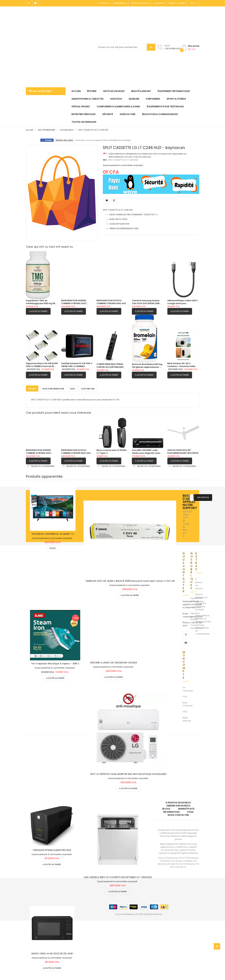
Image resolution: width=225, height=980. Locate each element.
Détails (32, 388)
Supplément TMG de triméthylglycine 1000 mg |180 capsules (41, 302)
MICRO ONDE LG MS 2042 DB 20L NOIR (52, 953)
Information (171, 811)
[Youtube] (35, 3)
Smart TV (182, 866)
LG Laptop (172, 852)
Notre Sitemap (187, 718)
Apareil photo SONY (177, 832)
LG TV (184, 857)
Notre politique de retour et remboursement (203, 618)
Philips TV (191, 860)
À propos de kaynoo (178, 802)
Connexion (159, 3)
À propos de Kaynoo (199, 583)
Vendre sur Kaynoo (140, 3)
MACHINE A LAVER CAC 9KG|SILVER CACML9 (114, 662)
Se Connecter (188, 688)
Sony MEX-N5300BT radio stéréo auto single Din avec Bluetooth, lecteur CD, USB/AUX (146, 451)
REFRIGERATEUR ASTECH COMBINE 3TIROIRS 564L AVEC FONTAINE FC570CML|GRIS (112, 302)
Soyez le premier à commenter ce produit (123, 165)
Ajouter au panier (38, 311)
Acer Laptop (180, 843)
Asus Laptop (180, 849)
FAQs (185, 711)
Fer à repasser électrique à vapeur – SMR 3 (55, 663)
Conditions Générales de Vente (201, 606)
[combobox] (126, 47)
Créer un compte (177, 3)
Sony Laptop (189, 846)
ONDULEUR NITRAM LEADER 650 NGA (52, 849)
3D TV (173, 866)
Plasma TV (193, 863)
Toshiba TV (180, 860)
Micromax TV (164, 863)
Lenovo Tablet (175, 846)
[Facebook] (29, 3)
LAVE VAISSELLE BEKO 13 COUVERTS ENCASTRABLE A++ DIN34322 (118, 877)
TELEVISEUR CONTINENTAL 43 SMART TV (53, 533)
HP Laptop (183, 852)
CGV (185, 696)
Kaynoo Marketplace (201, 595)
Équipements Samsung (170, 829)
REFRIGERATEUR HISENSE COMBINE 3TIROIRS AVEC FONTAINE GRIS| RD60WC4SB (76, 302)
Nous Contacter (188, 703)
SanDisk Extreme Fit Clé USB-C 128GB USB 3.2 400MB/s (77, 365)
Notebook (193, 852)
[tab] (32, 388)
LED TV (175, 863)
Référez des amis (64, 140)
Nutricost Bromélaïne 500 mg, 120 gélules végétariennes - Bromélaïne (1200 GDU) (147, 366)
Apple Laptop (166, 843)
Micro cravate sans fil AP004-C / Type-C (112, 451)
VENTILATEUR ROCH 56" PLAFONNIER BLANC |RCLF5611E (183, 451)
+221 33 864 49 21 (173, 49)
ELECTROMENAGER (46, 130)
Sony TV (162, 857)
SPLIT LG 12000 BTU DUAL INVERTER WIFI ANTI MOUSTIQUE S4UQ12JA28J (128, 773)
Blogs (166, 808)
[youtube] (186, 642)
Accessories (167, 849)
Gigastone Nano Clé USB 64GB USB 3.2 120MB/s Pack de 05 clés (42, 365)
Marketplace (120, 3)
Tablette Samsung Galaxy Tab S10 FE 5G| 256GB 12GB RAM (146, 302)
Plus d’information (53, 388)
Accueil (29, 130)
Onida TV (168, 860)
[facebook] (186, 634)
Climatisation (67, 130)
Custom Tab (88, 388)
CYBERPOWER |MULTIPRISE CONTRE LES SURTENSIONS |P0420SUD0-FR (110, 366)
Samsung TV (174, 857)
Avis (72, 388)
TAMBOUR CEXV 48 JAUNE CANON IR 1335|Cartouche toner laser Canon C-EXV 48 (130, 580)
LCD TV (183, 863)
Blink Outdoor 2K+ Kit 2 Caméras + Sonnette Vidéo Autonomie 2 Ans (181, 365)
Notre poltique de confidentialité (202, 630)
